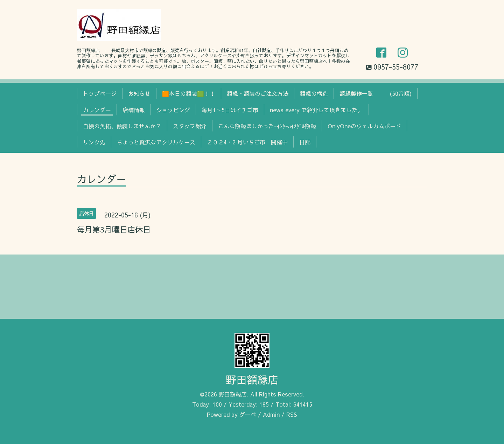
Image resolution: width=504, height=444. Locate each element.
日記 (305, 142)
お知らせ (139, 93)
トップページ (100, 93)
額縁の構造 (314, 93)
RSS (292, 414)
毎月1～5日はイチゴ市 (230, 110)
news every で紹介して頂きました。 (316, 110)
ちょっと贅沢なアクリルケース (156, 142)
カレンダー (97, 110)
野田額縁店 (252, 379)
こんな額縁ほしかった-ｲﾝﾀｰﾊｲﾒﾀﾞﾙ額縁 (267, 126)
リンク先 (94, 142)
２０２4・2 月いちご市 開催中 (247, 142)
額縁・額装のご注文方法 (258, 93)
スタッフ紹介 (190, 126)
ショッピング (173, 110)
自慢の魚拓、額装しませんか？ (122, 126)
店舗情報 (134, 110)
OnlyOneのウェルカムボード (364, 126)
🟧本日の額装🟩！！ (189, 93)
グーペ (248, 414)
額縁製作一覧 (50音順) (376, 93)
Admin (271, 414)
